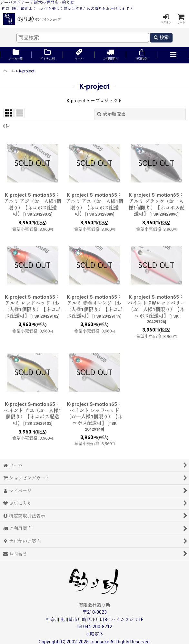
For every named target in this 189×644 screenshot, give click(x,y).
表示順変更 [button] (111, 114)
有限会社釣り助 (94, 605)
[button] (173, 55)
